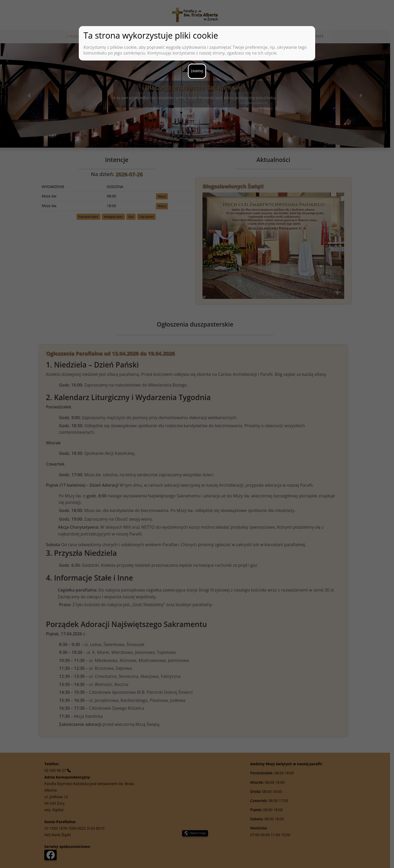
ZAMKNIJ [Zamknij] (197, 71)
